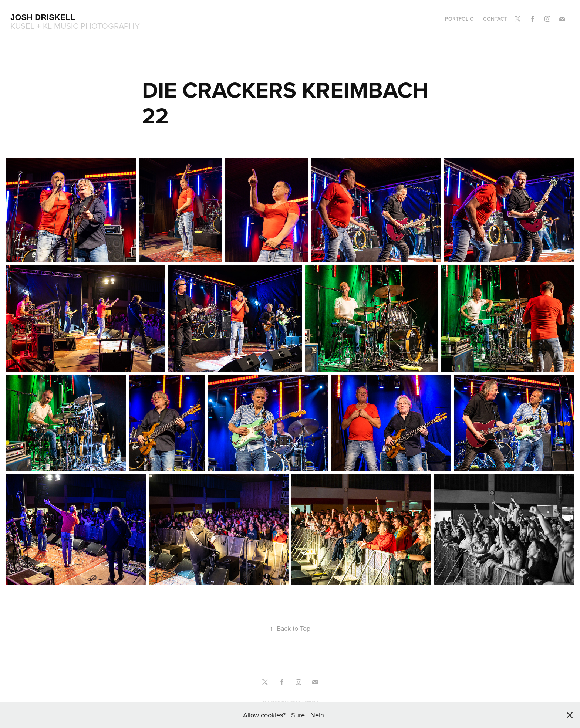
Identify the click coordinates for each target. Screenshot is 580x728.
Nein (317, 715)
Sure (298, 715)
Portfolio (459, 19)
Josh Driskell (43, 17)
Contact (495, 19)
